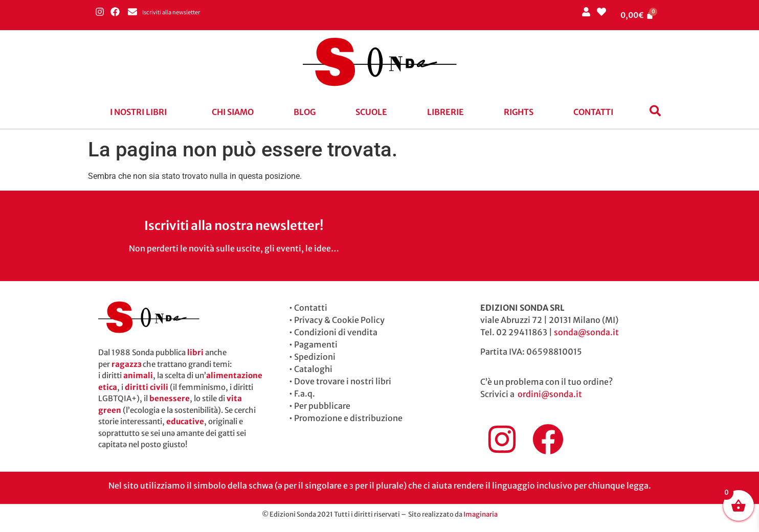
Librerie (445, 112)
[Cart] (637, 15)
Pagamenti (316, 344)
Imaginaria (481, 514)
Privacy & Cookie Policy (339, 320)
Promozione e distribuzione (348, 418)
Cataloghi (313, 369)
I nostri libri (138, 112)
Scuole (371, 112)
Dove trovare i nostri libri (343, 381)
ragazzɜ (126, 364)
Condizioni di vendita (336, 332)
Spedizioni (315, 357)
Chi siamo (233, 112)
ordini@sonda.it (550, 394)
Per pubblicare (322, 406)
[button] (141, 112)
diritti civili (147, 387)
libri (195, 352)
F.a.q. (305, 394)
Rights (519, 112)
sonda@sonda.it (586, 332)
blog (305, 112)
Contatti (593, 112)
